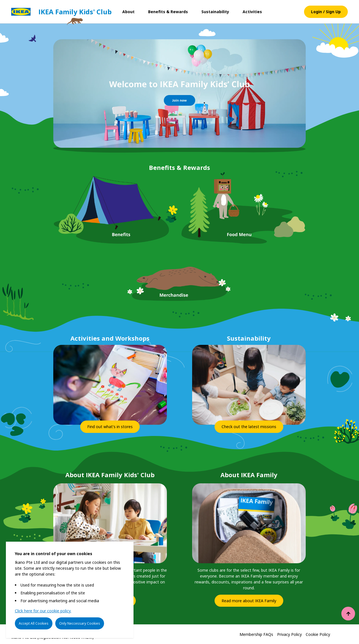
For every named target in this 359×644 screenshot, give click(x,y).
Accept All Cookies (34, 623)
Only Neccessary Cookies (80, 623)
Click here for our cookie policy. (43, 611)
